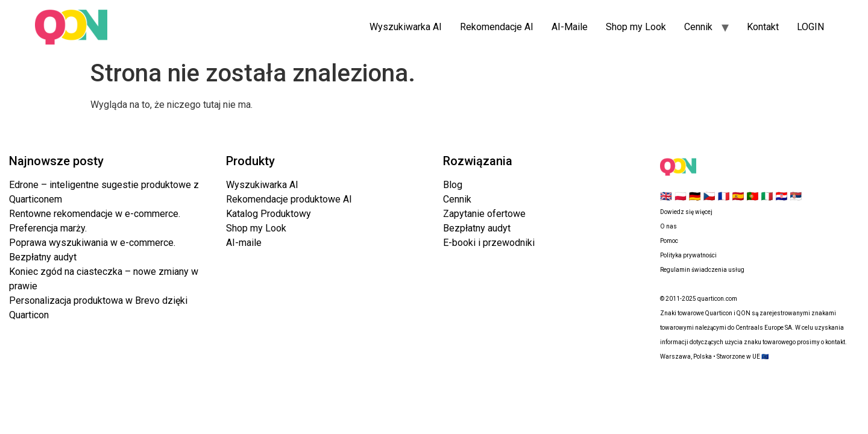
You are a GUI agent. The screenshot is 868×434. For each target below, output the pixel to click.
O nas (668, 226)
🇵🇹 (753, 196)
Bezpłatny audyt (477, 228)
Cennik (698, 27)
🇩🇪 (695, 196)
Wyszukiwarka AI (406, 27)
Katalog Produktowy (269, 214)
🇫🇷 (724, 196)
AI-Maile (570, 27)
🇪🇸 (738, 196)
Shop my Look (636, 27)
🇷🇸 (796, 196)
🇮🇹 (767, 196)
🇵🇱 (681, 196)
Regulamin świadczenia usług (702, 270)
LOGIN (810, 27)
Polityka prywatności (688, 255)
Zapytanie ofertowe (484, 214)
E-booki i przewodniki (489, 243)
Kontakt (763, 27)
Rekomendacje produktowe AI (289, 199)
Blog (453, 185)
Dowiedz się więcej (686, 212)
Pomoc (669, 241)
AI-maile (244, 243)
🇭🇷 (781, 196)
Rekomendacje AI (497, 27)
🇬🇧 (666, 196)
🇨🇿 (709, 196)
